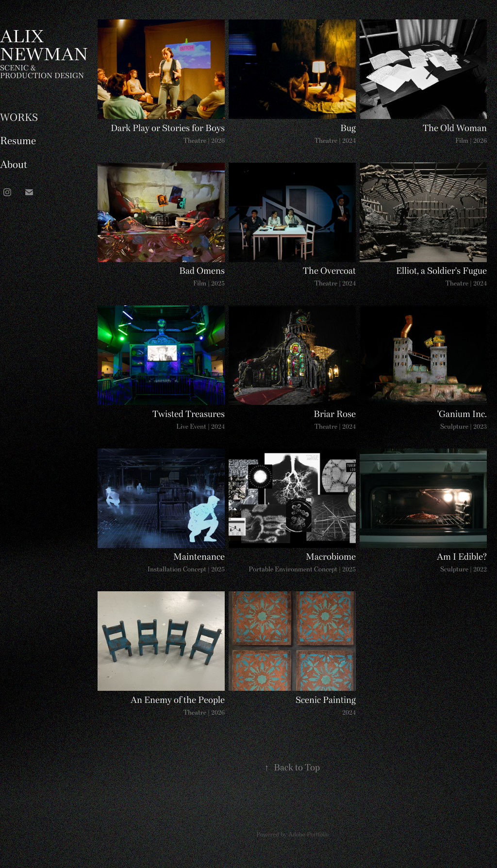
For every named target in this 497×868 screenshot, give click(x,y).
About (14, 166)
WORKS (19, 119)
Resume (18, 142)
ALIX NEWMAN (44, 47)
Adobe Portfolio (308, 835)
